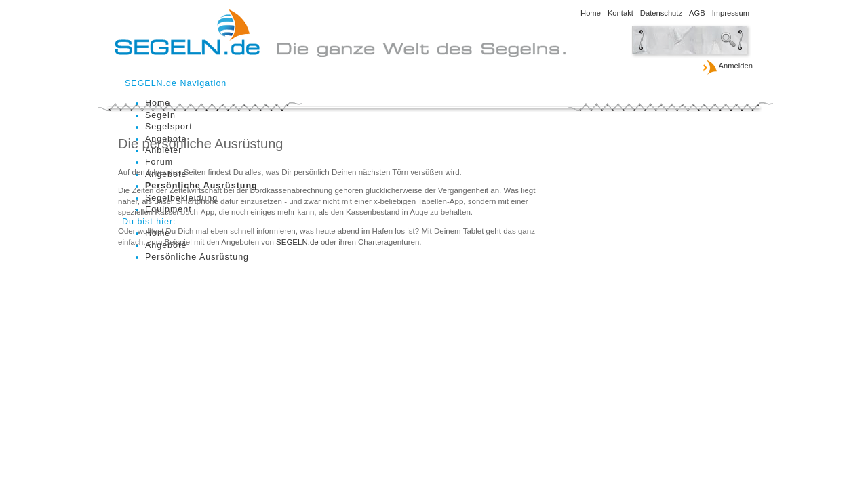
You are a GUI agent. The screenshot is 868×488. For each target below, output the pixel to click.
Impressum (731, 13)
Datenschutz (661, 13)
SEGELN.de (297, 242)
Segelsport (169, 127)
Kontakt (620, 13)
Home (591, 13)
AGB (697, 13)
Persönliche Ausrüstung (197, 257)
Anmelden (727, 66)
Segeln (160, 115)
